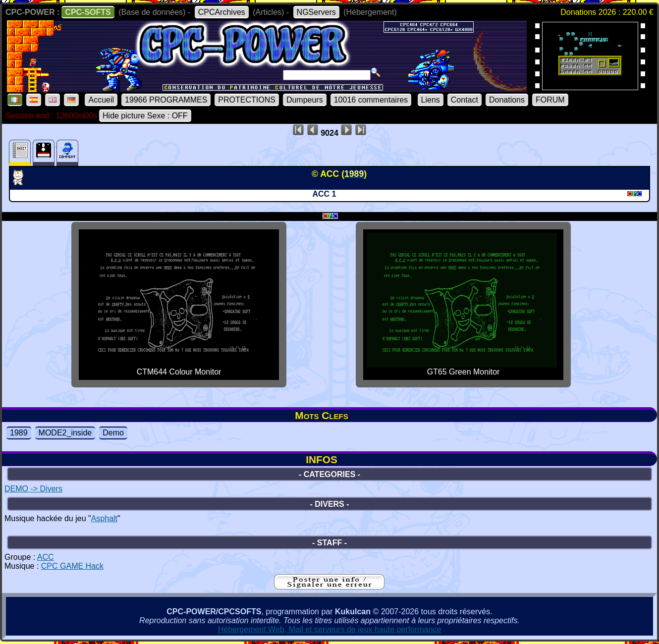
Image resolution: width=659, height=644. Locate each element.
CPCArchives (222, 12)
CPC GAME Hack (72, 566)
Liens (431, 100)
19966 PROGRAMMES (166, 100)
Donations (507, 100)
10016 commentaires (371, 100)
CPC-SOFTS (88, 12)
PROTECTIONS (247, 100)
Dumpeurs (305, 100)
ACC (46, 557)
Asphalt (104, 518)
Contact (465, 100)
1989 (19, 433)
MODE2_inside (65, 433)
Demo (113, 433)
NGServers (316, 12)
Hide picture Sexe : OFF (145, 116)
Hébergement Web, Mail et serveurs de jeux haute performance (330, 629)
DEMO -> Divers (33, 489)
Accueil (101, 100)
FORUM (550, 100)
